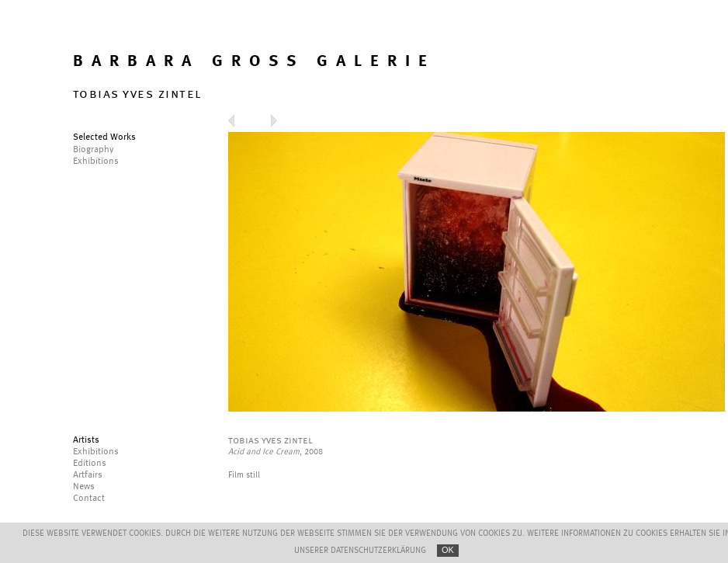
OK (448, 550)
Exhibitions (96, 452)
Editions (90, 464)
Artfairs (88, 475)
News (84, 487)
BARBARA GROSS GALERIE (254, 62)
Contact (89, 499)
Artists (86, 440)
